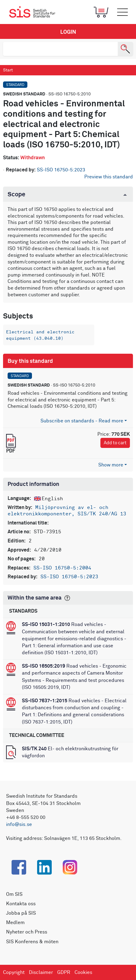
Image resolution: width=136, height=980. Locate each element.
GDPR (64, 972)
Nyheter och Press (27, 932)
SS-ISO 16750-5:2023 (61, 170)
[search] (60, 49)
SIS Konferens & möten (32, 942)
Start (8, 70)
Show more (111, 465)
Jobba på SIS (21, 913)
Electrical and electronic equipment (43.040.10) (40, 335)
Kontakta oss (21, 904)
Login (68, 32)
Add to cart (115, 443)
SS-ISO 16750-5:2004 (62, 568)
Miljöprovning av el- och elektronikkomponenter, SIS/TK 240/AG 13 (67, 511)
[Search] (125, 49)
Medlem (15, 923)
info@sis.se (19, 824)
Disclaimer (41, 972)
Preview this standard (109, 177)
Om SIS (14, 894)
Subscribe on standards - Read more (82, 421)
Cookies (83, 972)
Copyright (14, 972)
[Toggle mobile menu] (122, 12)
